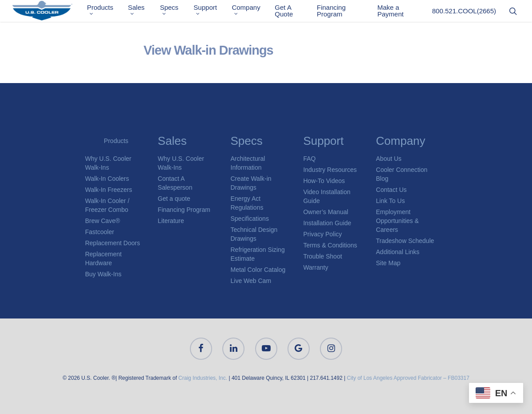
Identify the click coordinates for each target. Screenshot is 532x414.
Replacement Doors (113, 243)
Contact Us (391, 190)
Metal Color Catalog (258, 270)
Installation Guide (327, 223)
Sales (143, 11)
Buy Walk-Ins (103, 274)
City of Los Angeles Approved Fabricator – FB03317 (408, 378)
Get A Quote (287, 12)
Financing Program (334, 12)
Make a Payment (392, 12)
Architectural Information (248, 163)
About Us (389, 159)
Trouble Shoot (322, 256)
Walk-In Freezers (109, 190)
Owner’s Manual (325, 212)
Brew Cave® (103, 221)
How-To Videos (324, 181)
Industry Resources (330, 170)
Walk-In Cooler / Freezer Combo (107, 205)
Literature (171, 221)
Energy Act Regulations (247, 203)
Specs (175, 11)
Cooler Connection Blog (402, 174)
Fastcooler (100, 232)
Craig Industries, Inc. (203, 378)
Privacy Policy (322, 234)
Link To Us (390, 201)
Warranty (315, 267)
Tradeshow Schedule (405, 241)
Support (211, 11)
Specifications (250, 219)
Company (250, 11)
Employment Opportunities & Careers (397, 221)
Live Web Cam (251, 281)
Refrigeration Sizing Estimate (258, 254)
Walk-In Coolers (107, 179)
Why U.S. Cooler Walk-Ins (108, 163)
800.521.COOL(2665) (464, 13)
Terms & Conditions (330, 245)
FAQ (309, 159)
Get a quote (174, 199)
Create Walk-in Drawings (251, 183)
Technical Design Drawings (254, 234)
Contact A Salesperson (175, 183)
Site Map (388, 263)
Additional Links (398, 252)
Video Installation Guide (327, 196)
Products (108, 11)
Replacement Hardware (104, 259)
